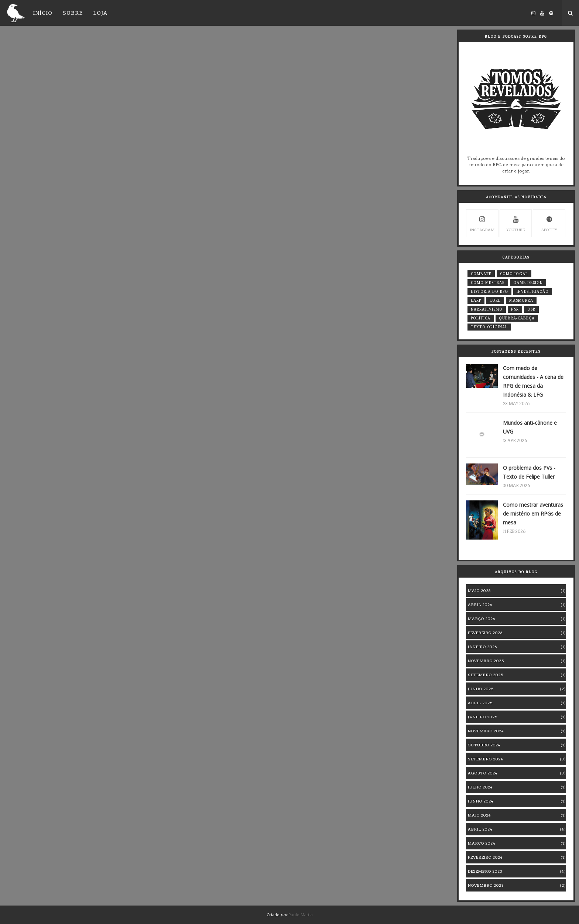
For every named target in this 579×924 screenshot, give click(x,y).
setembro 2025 (486, 675)
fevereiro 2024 (485, 857)
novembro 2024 (486, 731)
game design (528, 283)
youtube (515, 223)
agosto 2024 (483, 773)
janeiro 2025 (483, 717)
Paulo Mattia (301, 915)
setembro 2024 (486, 759)
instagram (482, 223)
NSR (515, 309)
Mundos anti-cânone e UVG (530, 427)
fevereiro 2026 (485, 633)
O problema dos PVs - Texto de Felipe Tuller (529, 472)
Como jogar (514, 274)
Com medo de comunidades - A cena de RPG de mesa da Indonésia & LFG (533, 381)
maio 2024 (479, 815)
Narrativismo (487, 309)
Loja (100, 13)
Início (43, 13)
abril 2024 (480, 829)
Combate (481, 274)
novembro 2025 (486, 661)
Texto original (489, 327)
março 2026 (482, 619)
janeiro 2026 (482, 647)
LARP (476, 300)
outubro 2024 (484, 745)
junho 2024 (481, 801)
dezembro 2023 (485, 871)
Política (481, 318)
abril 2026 (480, 605)
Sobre (73, 13)
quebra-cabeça (517, 318)
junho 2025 (481, 689)
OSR (531, 309)
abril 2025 (480, 703)
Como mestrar (488, 283)
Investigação (533, 292)
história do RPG (489, 292)
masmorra (521, 300)
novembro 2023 (486, 885)
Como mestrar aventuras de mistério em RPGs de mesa (533, 514)
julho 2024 (480, 787)
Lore (495, 300)
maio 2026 (479, 591)
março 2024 (482, 843)
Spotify (549, 223)
